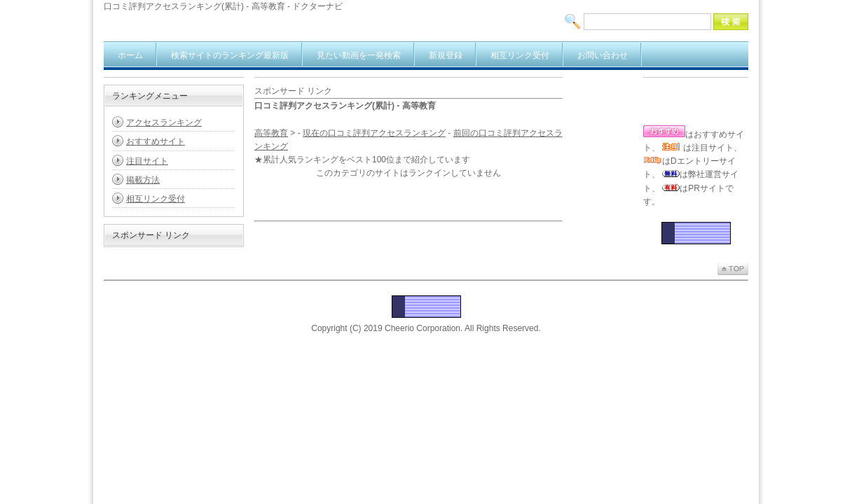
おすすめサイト (156, 141)
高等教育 (271, 133)
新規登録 (446, 55)
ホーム (130, 55)
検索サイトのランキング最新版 (230, 55)
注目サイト (147, 161)
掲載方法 (143, 180)
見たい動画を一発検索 (359, 55)
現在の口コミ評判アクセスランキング (374, 133)
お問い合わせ (603, 55)
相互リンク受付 (520, 55)
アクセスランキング (164, 122)
